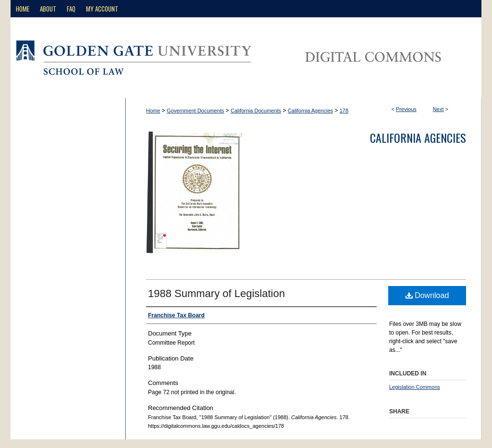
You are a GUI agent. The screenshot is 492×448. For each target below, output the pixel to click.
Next (438, 109)
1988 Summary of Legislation (216, 293)
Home (153, 111)
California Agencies (310, 111)
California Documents (256, 111)
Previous (406, 109)
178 (344, 111)
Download (427, 295)
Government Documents (195, 111)
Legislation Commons (415, 387)
